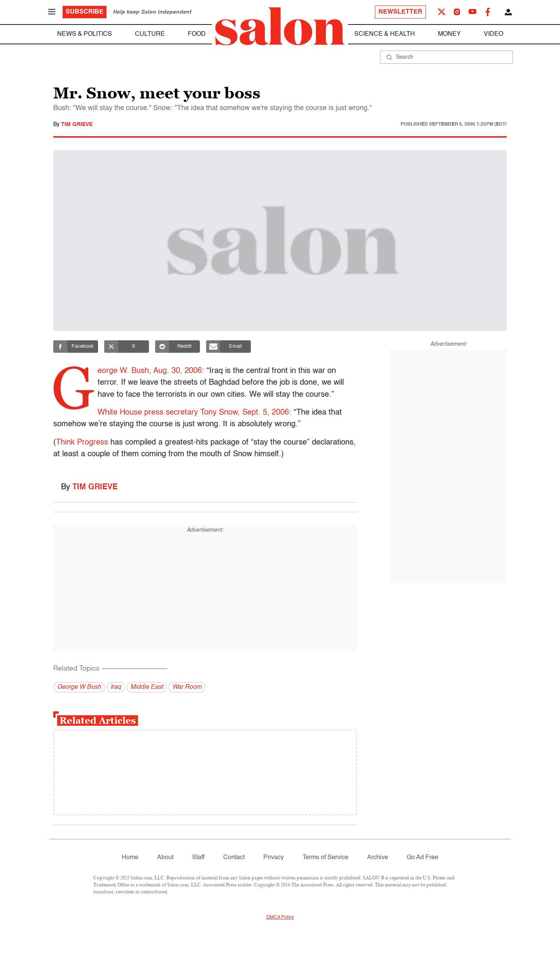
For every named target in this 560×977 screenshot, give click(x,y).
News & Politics (85, 34)
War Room (187, 687)
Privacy (274, 858)
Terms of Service (325, 858)
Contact (234, 858)
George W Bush (79, 687)
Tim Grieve (77, 124)
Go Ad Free (423, 858)
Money (449, 34)
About (165, 858)
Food (197, 34)
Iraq (116, 687)
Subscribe (85, 12)
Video (493, 34)
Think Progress (82, 443)
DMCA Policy (280, 917)
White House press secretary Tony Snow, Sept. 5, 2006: (195, 413)
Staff (198, 858)
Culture (150, 34)
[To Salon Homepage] (280, 26)
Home (130, 858)
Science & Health (385, 34)
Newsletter (400, 12)
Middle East (147, 687)
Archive (378, 858)
